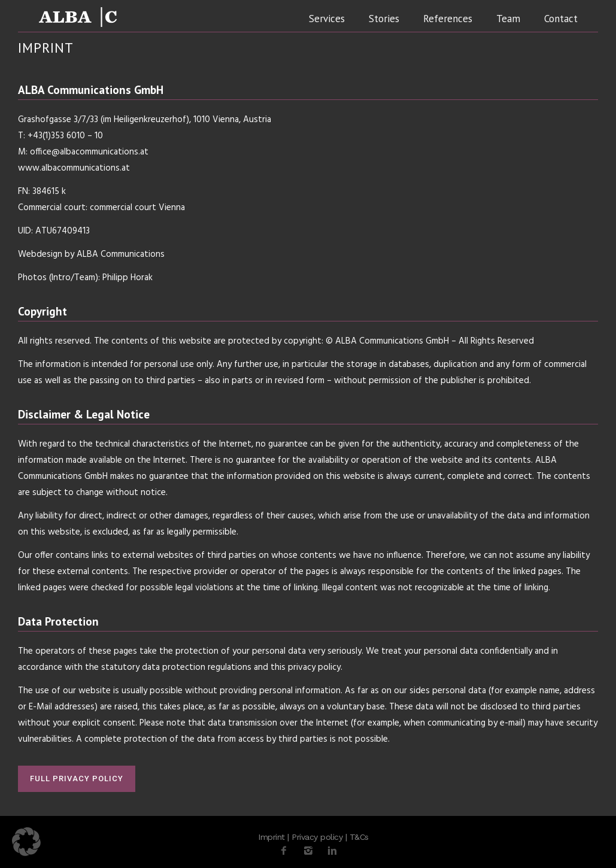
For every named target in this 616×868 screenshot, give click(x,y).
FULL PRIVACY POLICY (77, 779)
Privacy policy (317, 837)
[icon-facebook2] (287, 851)
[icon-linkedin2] (332, 851)
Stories (384, 19)
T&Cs (359, 837)
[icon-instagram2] (311, 851)
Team (508, 19)
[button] (26, 842)
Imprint (271, 837)
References (448, 19)
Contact (561, 19)
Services (327, 19)
